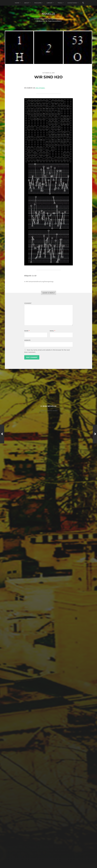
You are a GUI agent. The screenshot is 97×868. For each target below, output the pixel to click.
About (27, 3)
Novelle (48, 14)
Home (17, 3)
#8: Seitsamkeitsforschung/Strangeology (40, 282)
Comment (28, 303)
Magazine (38, 3)
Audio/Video (72, 3)
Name (27, 331)
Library (50, 3)
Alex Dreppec (40, 88)
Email (52, 331)
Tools (60, 3)
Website (27, 340)
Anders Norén (52, 411)
